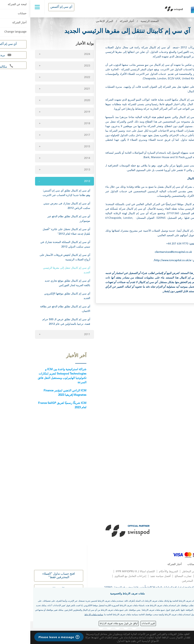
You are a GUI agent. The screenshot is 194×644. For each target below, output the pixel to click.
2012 (57, 181)
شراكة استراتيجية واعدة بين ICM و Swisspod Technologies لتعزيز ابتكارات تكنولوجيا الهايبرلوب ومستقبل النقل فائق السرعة (32, 376)
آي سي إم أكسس (31, 7)
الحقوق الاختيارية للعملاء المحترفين (171, 581)
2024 (57, 54)
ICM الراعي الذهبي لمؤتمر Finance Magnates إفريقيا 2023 (35, 393)
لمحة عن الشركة (181, 564)
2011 (57, 334)
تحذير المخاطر (160, 571)
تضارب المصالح (153, 576)
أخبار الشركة (97, 21)
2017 (57, 135)
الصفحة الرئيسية (119, 21)
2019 (57, 112)
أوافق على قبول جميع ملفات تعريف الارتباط (88, 623)
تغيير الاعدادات (118, 623)
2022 (57, 77)
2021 (57, 89)
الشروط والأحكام (138, 571)
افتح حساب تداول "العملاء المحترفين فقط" (28, 576)
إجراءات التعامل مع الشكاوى (100, 576)
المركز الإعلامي (74, 21)
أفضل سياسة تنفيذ (130, 576)
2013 (57, 170)
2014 (57, 158)
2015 (57, 147)
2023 (57, 66)
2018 (57, 123)
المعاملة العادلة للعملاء (178, 576)
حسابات (161, 564)
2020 (57, 100)
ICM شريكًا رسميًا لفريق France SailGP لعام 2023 (32, 405)
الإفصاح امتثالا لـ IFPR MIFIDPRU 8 (105, 571)
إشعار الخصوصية (181, 571)
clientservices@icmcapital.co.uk (143, 252)
